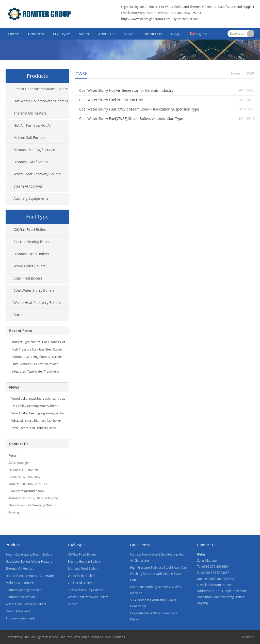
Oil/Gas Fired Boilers (30, 229)
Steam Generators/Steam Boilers (41, 89)
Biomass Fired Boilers (31, 254)
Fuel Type (61, 34)
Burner (19, 315)
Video (84, 34)
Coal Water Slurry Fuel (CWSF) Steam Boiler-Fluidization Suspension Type (139, 109)
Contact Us (152, 34)
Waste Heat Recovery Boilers (37, 174)
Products (36, 34)
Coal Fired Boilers (28, 278)
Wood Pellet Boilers (30, 266)
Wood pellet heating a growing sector (38, 413)
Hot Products (69, 637)
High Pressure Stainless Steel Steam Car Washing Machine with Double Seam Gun (158, 574)
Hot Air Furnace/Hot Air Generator (29, 127)
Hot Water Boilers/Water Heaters (41, 101)
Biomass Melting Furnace (34, 150)
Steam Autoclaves (28, 186)
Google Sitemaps (91, 637)
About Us (106, 34)
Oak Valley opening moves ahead (35, 406)
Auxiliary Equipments (31, 198)
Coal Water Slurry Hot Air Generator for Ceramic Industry (126, 90)
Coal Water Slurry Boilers (34, 290)
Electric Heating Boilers (32, 242)
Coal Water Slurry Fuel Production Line (111, 100)
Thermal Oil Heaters (30, 113)
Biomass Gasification (31, 162)
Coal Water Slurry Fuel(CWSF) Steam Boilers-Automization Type (131, 118)
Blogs (176, 34)
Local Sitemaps (115, 637)
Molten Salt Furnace (30, 137)
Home (13, 34)
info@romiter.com (143, 13)
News (129, 34)
